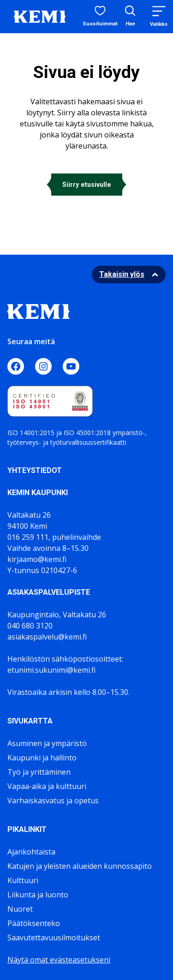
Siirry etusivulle (87, 185)
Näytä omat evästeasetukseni (59, 960)
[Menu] (159, 16)
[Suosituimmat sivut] (100, 17)
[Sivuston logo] (40, 16)
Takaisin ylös (122, 274)
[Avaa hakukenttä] (130, 17)
